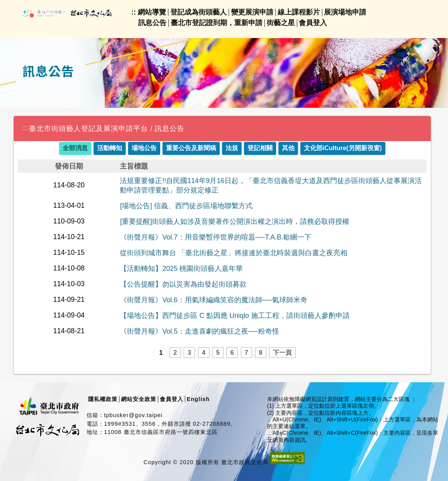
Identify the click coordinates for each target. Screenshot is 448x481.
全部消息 (75, 148)
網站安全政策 (139, 399)
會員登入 (313, 23)
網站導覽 (152, 12)
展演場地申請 (345, 12)
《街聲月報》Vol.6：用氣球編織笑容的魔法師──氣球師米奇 (213, 300)
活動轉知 (110, 148)
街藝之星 (281, 23)
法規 (232, 148)
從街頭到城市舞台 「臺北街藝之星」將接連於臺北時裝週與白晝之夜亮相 (234, 253)
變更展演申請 (252, 12)
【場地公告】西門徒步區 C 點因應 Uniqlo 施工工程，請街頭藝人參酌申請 (235, 316)
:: (134, 12)
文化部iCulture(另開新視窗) (343, 148)
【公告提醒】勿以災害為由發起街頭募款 (183, 284)
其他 (288, 148)
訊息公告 (152, 23)
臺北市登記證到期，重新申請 (217, 23)
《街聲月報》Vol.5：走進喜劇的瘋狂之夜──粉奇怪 (199, 331)
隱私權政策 (103, 399)
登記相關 (260, 148)
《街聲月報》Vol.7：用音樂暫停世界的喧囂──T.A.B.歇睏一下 (216, 237)
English (198, 399)
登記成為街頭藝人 (199, 12)
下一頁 (282, 353)
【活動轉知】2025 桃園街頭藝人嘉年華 (181, 269)
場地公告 (144, 148)
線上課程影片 (299, 12)
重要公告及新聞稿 (191, 148)
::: (25, 128)
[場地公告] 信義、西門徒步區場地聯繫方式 (186, 206)
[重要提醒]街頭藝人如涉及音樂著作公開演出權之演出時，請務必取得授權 (235, 221)
